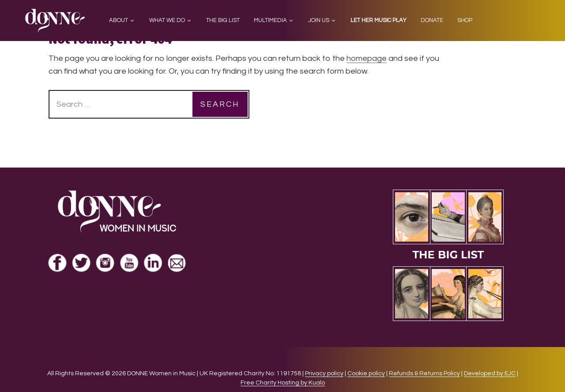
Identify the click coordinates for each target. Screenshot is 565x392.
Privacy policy (324, 373)
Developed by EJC (490, 373)
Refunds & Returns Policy (424, 373)
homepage (367, 58)
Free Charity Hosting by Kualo (283, 383)
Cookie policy (366, 373)
